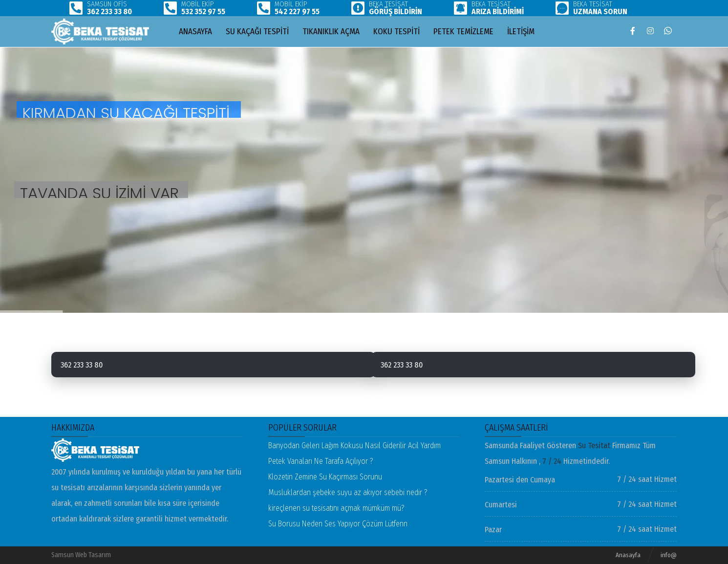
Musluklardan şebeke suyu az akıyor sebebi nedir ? (348, 492)
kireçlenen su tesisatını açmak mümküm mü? (336, 508)
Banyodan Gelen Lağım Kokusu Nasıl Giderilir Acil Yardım (354, 445)
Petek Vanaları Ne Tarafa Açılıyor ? (321, 461)
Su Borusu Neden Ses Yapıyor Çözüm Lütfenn (338, 524)
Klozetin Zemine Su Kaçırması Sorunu (325, 477)
